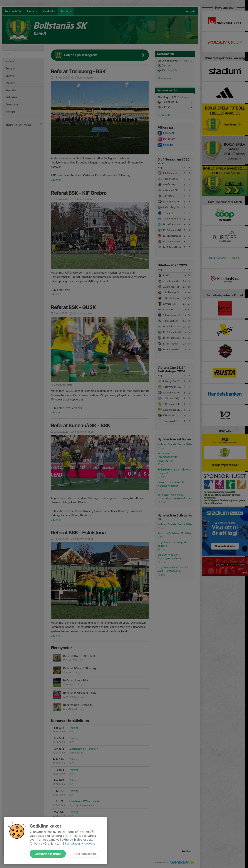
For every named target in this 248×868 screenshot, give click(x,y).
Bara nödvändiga (85, 854)
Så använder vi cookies (79, 843)
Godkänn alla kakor (48, 854)
